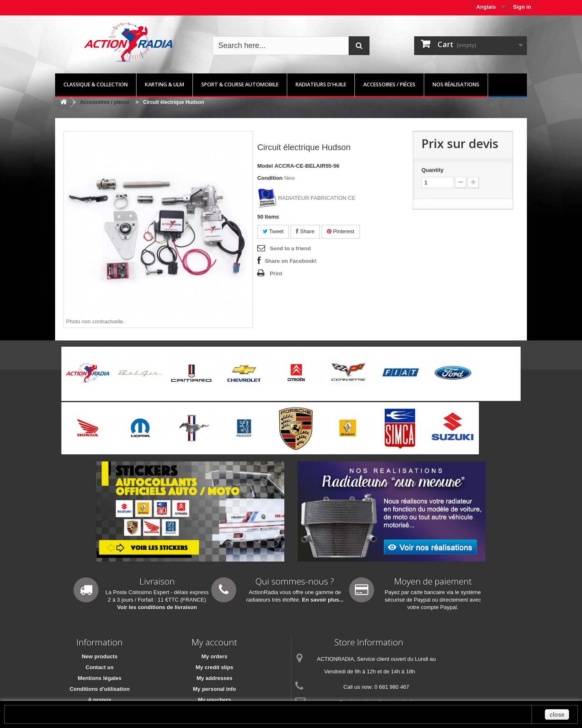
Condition (270, 178)
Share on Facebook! (291, 261)
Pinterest (341, 231)
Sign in (522, 7)
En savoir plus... (323, 600)
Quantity (432, 170)
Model (265, 166)
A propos (100, 700)
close (557, 715)
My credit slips (215, 667)
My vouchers (214, 700)
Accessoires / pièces (389, 84)
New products (100, 656)
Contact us (100, 667)
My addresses (215, 678)
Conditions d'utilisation (100, 689)
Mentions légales (100, 678)
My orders (215, 656)
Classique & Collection (96, 84)
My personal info (214, 689)
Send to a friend (290, 248)
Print (276, 273)
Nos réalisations (456, 84)
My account (214, 642)
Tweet (273, 231)
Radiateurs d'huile (321, 84)
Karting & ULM (164, 84)
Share (305, 231)
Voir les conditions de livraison (157, 607)
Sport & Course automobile (240, 84)
